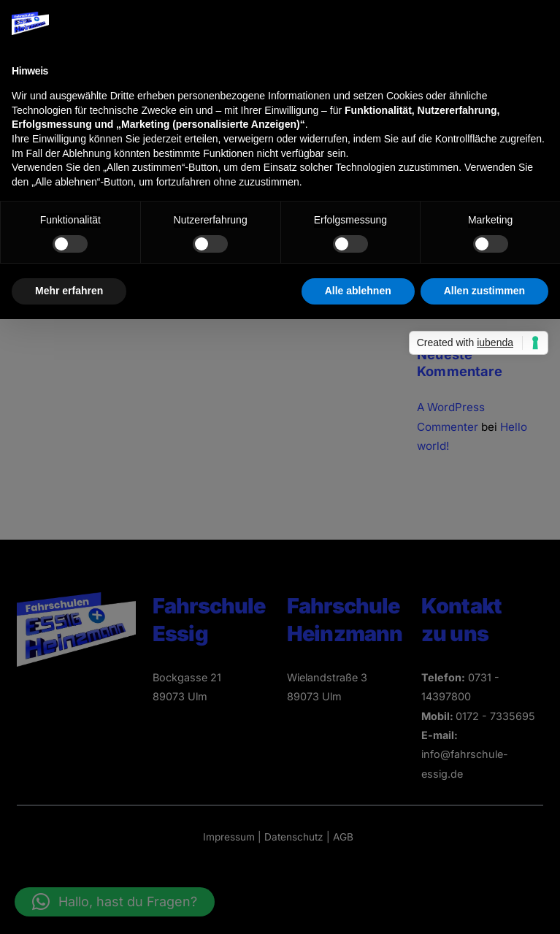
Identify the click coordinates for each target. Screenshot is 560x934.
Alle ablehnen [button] (358, 291)
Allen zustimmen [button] (484, 291)
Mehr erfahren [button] (69, 291)
